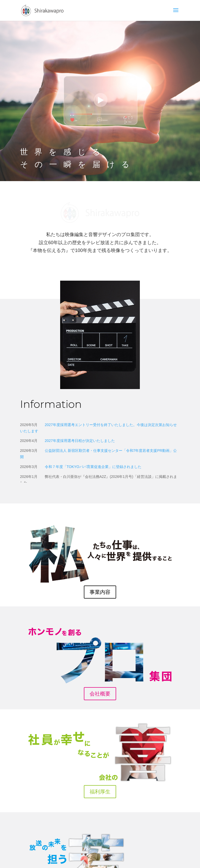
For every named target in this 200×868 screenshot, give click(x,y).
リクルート (100, 833)
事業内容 (100, 523)
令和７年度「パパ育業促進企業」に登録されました (93, 398)
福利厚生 (100, 723)
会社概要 (100, 625)
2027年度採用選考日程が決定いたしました (80, 372)
